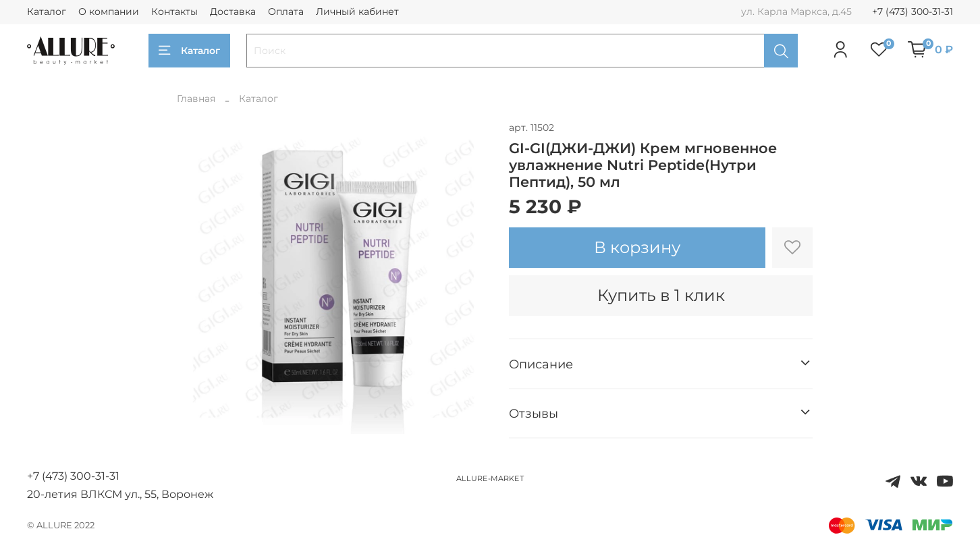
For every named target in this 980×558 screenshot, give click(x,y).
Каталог (47, 11)
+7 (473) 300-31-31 (913, 11)
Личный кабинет (357, 11)
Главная (196, 99)
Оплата (286, 11)
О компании (109, 11)
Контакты (174, 11)
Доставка (233, 11)
